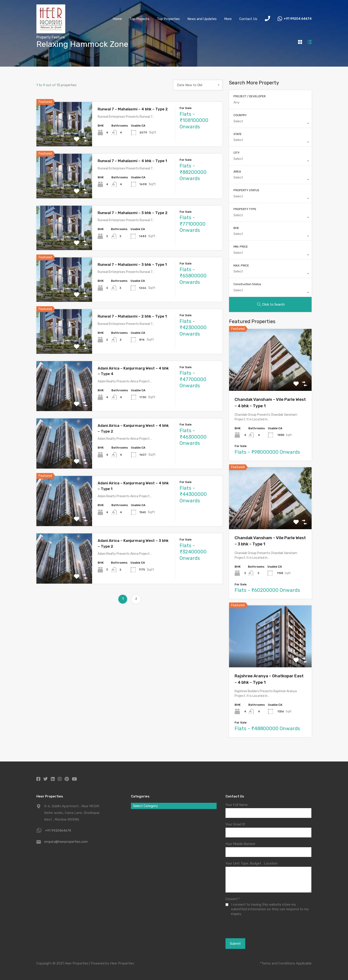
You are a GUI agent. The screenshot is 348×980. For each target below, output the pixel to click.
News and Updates (202, 19)
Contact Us (248, 19)
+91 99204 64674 (298, 19)
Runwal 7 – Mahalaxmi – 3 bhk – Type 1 (132, 264)
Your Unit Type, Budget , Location (252, 863)
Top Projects (139, 19)
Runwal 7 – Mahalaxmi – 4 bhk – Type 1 (132, 161)
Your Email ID (235, 824)
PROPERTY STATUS (246, 190)
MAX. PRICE (241, 265)
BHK (236, 228)
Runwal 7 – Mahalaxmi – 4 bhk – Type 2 (133, 109)
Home (117, 19)
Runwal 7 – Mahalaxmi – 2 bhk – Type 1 (132, 316)
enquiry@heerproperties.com (66, 842)
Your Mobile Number (240, 844)
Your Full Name (237, 805)
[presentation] (250, 927)
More (228, 19)
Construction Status (247, 284)
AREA (237, 172)
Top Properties (168, 19)
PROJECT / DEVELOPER (250, 96)
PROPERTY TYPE (245, 209)
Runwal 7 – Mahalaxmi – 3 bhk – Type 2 (133, 213)
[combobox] (198, 85)
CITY (237, 153)
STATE (238, 134)
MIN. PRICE (241, 247)
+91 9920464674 (58, 831)
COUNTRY (240, 115)
